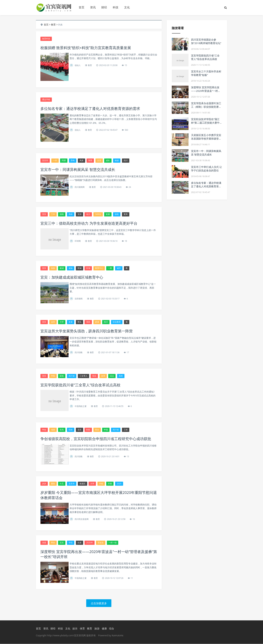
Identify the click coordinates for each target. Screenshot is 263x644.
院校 (71, 430)
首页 (82, 7)
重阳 (53, 484)
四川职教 (79, 353)
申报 (106, 430)
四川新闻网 (80, 187)
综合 (94, 376)
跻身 (97, 322)
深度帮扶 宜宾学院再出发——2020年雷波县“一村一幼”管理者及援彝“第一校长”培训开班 (206, 93)
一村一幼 (113, 543)
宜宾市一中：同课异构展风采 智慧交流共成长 (78, 169)
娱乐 (75, 629)
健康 (104, 629)
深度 (44, 543)
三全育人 (84, 376)
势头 (80, 322)
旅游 (97, 629)
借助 (62, 214)
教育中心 (99, 268)
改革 (103, 376)
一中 (55, 160)
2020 (119, 484)
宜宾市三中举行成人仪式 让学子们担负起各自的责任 (206, 169)
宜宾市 (45, 160)
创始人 (78, 65)
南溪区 (83, 484)
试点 (112, 376)
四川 (126, 160)
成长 (108, 160)
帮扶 (53, 543)
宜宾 (44, 214)
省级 (53, 430)
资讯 (93, 7)
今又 (62, 484)
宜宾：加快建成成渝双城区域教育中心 (72, 277)
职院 (88, 430)
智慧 (90, 160)
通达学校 (46, 100)
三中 (53, 214)
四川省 (72, 376)
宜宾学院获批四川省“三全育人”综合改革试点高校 (80, 385)
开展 (110, 484)
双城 (80, 268)
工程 (126, 430)
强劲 (88, 322)
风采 (82, 160)
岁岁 (44, 484)
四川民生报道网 (82, 519)
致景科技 (46, 39)
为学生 (98, 214)
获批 (62, 376)
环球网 (78, 241)
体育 (82, 629)
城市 (119, 268)
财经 (104, 7)
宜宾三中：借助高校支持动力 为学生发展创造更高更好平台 (89, 223)
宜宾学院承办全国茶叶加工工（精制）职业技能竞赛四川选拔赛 (206, 107)
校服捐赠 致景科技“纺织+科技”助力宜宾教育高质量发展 (86, 48)
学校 (101, 484)
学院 (53, 376)
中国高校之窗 (81, 406)
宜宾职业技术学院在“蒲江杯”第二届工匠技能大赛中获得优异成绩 (205, 123)
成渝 (71, 268)
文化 (127, 7)
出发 (80, 543)
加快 (53, 268)
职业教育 (117, 322)
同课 (64, 160)
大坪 (92, 484)
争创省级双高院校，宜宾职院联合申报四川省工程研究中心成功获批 (96, 439)
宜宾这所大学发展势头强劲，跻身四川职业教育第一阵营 (87, 331)
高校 (71, 214)
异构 (73, 160)
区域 (88, 268)
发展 (108, 214)
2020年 (89, 543)
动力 (88, 214)
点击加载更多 (99, 604)
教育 (53, 25)
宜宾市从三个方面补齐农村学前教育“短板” (206, 73)
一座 (110, 268)
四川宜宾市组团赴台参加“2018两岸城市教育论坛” (206, 41)
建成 (62, 268)
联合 (97, 430)
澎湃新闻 (79, 299)
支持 (80, 214)
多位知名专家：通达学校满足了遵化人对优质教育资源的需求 (90, 108)
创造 (117, 214)
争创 (44, 430)
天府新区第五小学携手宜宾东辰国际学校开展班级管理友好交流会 (206, 139)
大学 (62, 322)
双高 (62, 430)
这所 (53, 322)
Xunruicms (117, 636)
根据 (117, 160)
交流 (99, 160)
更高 (126, 214)
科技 (116, 7)
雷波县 (101, 543)
